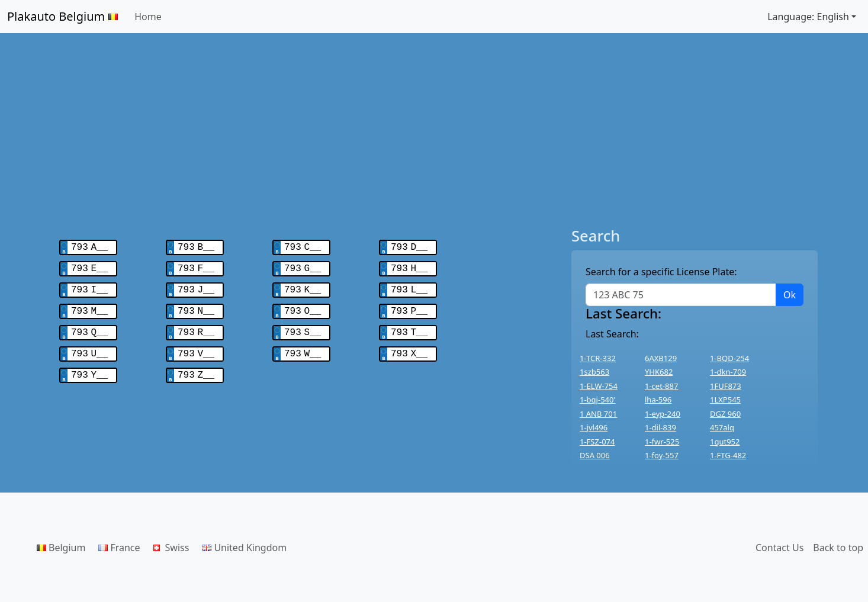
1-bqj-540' (597, 400)
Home (148, 17)
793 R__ (196, 327)
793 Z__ (196, 367)
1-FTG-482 (728, 455)
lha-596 (658, 400)
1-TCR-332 (598, 358)
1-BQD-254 (729, 358)
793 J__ (196, 286)
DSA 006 (595, 455)
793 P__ (409, 307)
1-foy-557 (662, 455)
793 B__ (196, 246)
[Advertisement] (434, 130)
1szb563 (594, 372)
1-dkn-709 (728, 372)
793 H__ (409, 266)
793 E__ (89, 266)
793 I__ (89, 286)
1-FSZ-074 (597, 442)
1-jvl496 (594, 427)
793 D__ (409, 246)
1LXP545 (725, 400)
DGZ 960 (725, 414)
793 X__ (409, 347)
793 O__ (303, 307)
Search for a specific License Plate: (661, 272)
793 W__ (303, 347)
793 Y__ (89, 367)
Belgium (61, 548)
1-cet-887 (661, 386)
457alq (722, 427)
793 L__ (409, 286)
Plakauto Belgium (62, 16)
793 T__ (409, 327)
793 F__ (196, 266)
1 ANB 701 (598, 414)
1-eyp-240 (663, 414)
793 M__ (89, 307)
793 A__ (89, 246)
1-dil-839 (660, 427)
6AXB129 (661, 358)
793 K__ (303, 286)
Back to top (838, 548)
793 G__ (303, 266)
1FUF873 (726, 386)
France (119, 548)
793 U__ (89, 347)
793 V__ (196, 347)
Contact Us (779, 548)
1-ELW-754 (599, 386)
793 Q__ (89, 327)
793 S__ (303, 327)
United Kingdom (244, 548)
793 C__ (303, 246)
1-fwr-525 (662, 442)
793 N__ (196, 307)
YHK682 (659, 372)
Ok (790, 295)
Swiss (171, 548)
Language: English (808, 17)
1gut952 (725, 442)
